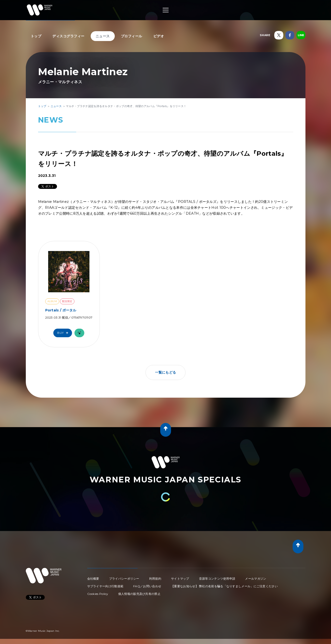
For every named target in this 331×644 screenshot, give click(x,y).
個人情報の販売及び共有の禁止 (139, 594)
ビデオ (159, 36)
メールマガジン (256, 579)
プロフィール (132, 36)
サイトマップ (180, 579)
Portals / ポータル (61, 310)
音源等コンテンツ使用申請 (217, 579)
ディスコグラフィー (68, 36)
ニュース (103, 36)
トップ (36, 36)
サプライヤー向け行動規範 (105, 586)
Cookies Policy (98, 594)
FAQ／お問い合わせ (147, 586)
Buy (64, 333)
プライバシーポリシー (124, 579)
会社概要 (93, 579)
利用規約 (155, 579)
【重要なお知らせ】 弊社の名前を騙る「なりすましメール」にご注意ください (224, 586)
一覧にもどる (166, 372)
